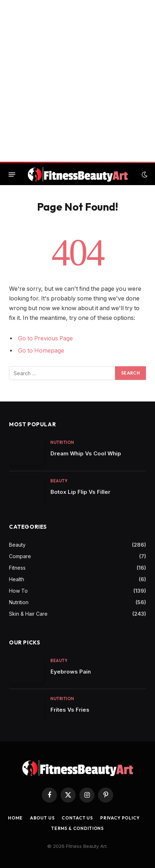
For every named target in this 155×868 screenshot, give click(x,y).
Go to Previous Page (45, 338)
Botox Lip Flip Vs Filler (80, 492)
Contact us (77, 818)
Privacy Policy (120, 818)
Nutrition (19, 602)
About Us (42, 818)
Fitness (17, 568)
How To (18, 591)
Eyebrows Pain (71, 672)
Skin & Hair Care (28, 614)
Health (17, 579)
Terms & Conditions (77, 828)
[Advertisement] (77, 81)
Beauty (17, 545)
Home (15, 818)
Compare (20, 556)
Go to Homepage (41, 351)
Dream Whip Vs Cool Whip (86, 453)
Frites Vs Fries (70, 710)
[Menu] (12, 175)
